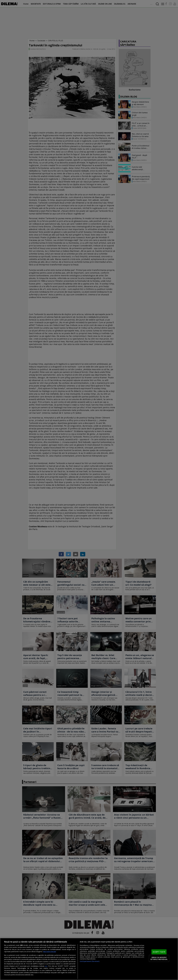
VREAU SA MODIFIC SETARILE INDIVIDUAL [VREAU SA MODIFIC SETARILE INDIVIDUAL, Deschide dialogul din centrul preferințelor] (159, 958)
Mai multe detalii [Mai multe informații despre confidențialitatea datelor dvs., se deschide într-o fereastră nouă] (50, 952)
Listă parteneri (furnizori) (90, 961)
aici (46, 966)
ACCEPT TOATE (159, 952)
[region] (89, 959)
